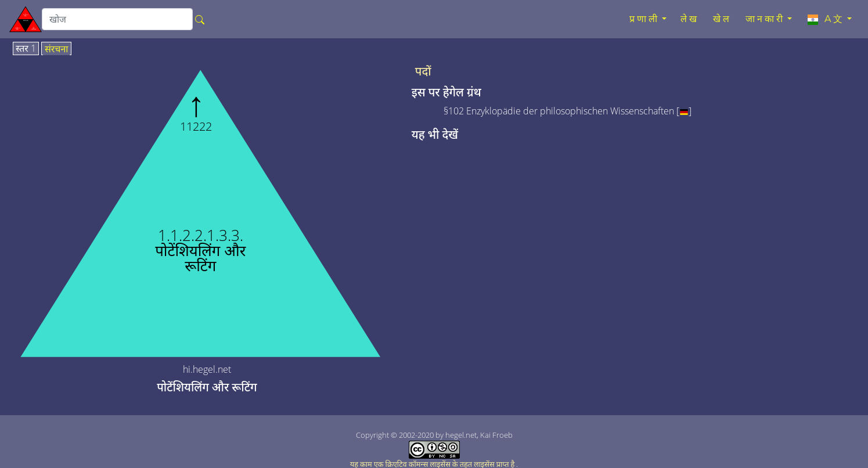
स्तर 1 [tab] (26, 49)
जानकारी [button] (765, 19)
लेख (690, 19)
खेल (722, 19)
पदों (423, 71)
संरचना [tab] (57, 49)
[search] (117, 19)
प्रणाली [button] (644, 19)
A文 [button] (825, 19)
